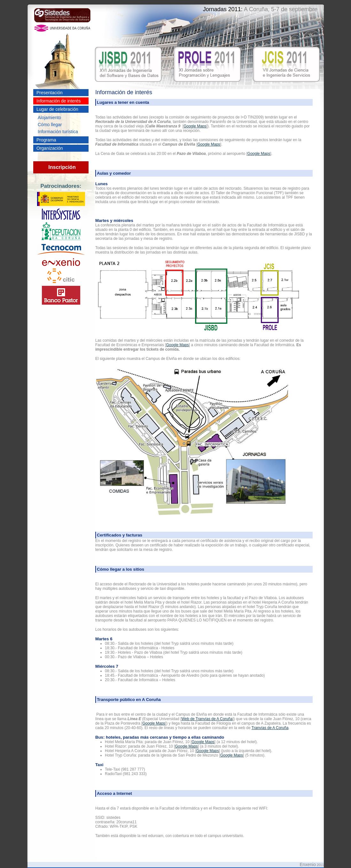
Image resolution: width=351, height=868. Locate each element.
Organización (50, 148)
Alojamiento (49, 118)
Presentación (50, 93)
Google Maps (195, 126)
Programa (46, 140)
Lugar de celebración (57, 109)
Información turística (58, 132)
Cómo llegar (50, 125)
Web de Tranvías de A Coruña (207, 719)
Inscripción (62, 167)
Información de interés (59, 101)
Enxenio (308, 864)
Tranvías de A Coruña (270, 728)
